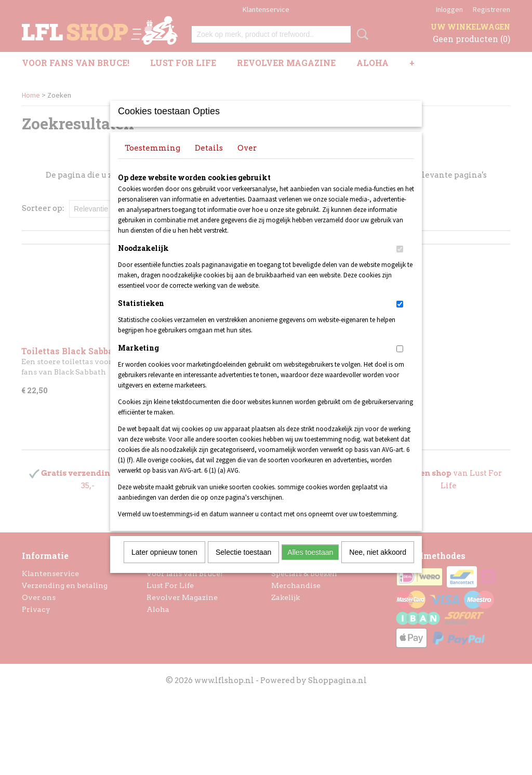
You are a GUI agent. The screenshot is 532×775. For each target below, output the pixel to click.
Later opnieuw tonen (164, 566)
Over (247, 162)
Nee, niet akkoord (378, 566)
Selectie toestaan (243, 566)
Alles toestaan (310, 566)
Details (209, 162)
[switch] (400, 263)
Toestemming (152, 162)
